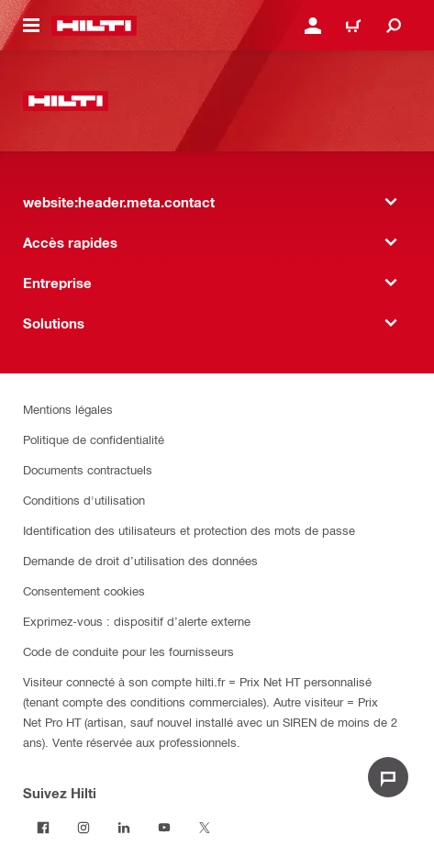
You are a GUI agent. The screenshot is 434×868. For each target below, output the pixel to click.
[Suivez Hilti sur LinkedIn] (124, 828)
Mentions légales (68, 409)
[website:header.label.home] (94, 26)
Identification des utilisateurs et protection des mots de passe (189, 530)
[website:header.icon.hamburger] (31, 26)
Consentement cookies (84, 590)
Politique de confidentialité (94, 439)
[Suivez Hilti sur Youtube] (164, 828)
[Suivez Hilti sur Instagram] (83, 828)
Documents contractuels (88, 469)
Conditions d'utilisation (84, 500)
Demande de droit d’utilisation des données (140, 560)
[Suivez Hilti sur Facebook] (43, 828)
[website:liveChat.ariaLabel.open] (388, 777)
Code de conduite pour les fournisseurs (128, 651)
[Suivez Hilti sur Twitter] (205, 828)
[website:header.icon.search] (394, 26)
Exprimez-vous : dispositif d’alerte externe (137, 621)
